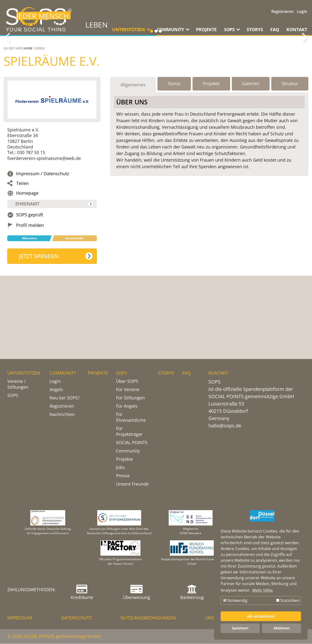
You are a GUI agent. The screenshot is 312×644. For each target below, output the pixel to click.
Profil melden (30, 285)
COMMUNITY (63, 373)
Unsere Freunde (132, 484)
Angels (56, 390)
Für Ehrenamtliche (131, 417)
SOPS (13, 396)
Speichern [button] (240, 628)
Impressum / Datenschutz (43, 234)
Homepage (27, 253)
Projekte (124, 459)
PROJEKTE (206, 29)
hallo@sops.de (225, 426)
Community (128, 451)
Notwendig (235, 600)
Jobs (120, 468)
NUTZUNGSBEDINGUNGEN (148, 618)
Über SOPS (127, 381)
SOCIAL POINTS (132, 443)
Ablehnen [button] (282, 628)
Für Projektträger (129, 432)
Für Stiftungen (130, 398)
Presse (123, 476)
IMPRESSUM (20, 618)
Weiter (305, 68)
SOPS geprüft (30, 275)
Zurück (7, 68)
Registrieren (283, 11)
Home (28, 108)
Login (302, 11)
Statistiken (288, 600)
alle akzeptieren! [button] (261, 616)
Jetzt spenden (40, 316)
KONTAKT (297, 29)
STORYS (255, 29)
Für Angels (127, 406)
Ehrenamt (28, 264)
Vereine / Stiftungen (18, 384)
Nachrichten (62, 414)
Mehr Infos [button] (263, 590)
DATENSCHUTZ (76, 618)
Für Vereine (128, 390)
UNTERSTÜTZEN (24, 373)
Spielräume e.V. (52, 121)
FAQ (275, 29)
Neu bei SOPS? (65, 398)
